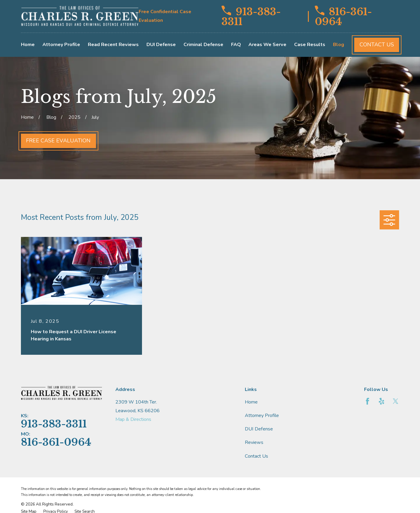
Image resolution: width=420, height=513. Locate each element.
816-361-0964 (343, 16)
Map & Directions (133, 419)
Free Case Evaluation (58, 141)
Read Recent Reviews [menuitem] (113, 45)
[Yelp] (382, 401)
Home (251, 402)
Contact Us (377, 45)
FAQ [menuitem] (236, 45)
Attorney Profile (262, 415)
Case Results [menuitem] (310, 45)
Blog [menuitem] (339, 45)
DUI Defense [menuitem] (161, 45)
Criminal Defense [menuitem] (203, 45)
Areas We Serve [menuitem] (267, 45)
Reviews (254, 442)
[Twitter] (396, 401)
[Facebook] (368, 401)
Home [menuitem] (28, 45)
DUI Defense (259, 429)
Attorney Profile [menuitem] (61, 45)
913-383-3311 (251, 16)
